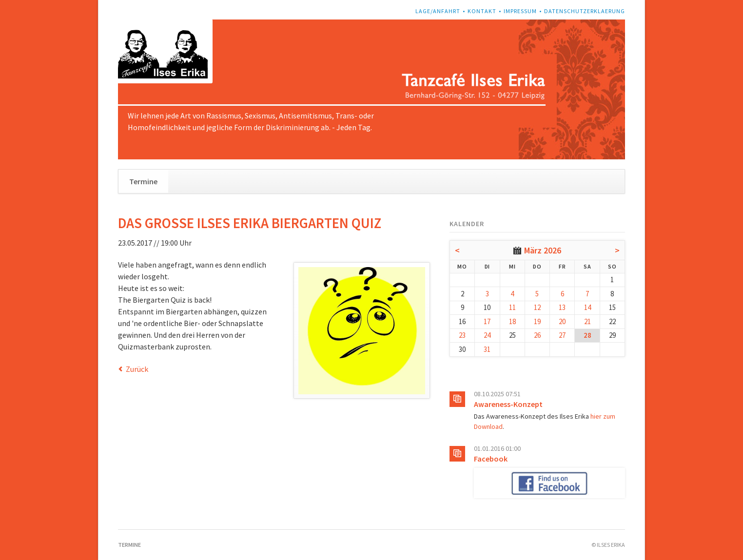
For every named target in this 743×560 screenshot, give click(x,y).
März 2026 (543, 250)
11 (512, 307)
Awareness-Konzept (508, 404)
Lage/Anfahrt (438, 11)
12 (537, 307)
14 (587, 307)
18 (512, 321)
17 (487, 321)
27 (562, 335)
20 (562, 321)
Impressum (520, 11)
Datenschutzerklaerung (585, 11)
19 (537, 321)
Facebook (491, 459)
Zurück (137, 369)
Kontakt (482, 11)
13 (562, 307)
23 (462, 335)
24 (487, 335)
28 (587, 335)
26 (537, 335)
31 (487, 349)
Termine (143, 181)
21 (587, 321)
